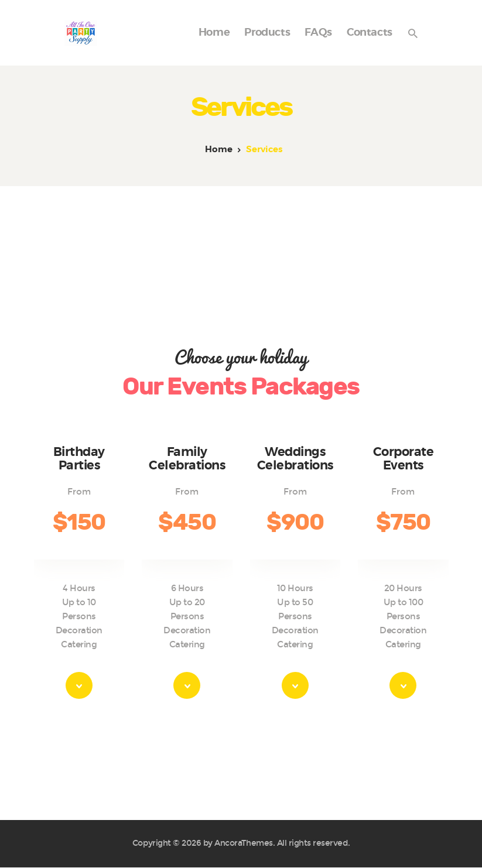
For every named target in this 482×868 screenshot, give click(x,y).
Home (219, 150)
